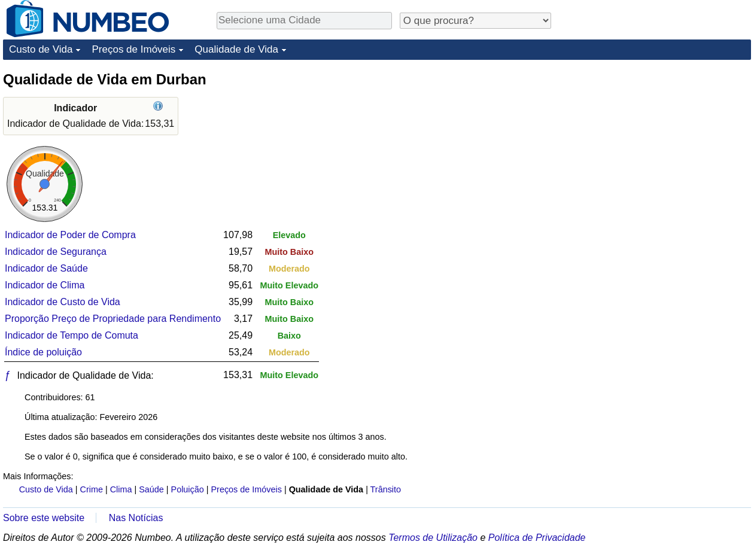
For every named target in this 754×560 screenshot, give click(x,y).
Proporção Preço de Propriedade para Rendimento (113, 319)
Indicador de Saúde (46, 268)
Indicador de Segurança (56, 252)
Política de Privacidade (537, 538)
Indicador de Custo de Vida (63, 302)
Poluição (188, 489)
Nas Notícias (136, 518)
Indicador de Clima (45, 285)
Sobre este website (44, 518)
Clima (121, 489)
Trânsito (386, 489)
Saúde (151, 489)
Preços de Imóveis (133, 49)
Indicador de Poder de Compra (70, 235)
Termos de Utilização (433, 538)
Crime (92, 489)
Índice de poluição (43, 352)
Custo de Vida (41, 49)
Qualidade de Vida (236, 49)
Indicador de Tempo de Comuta (72, 335)
